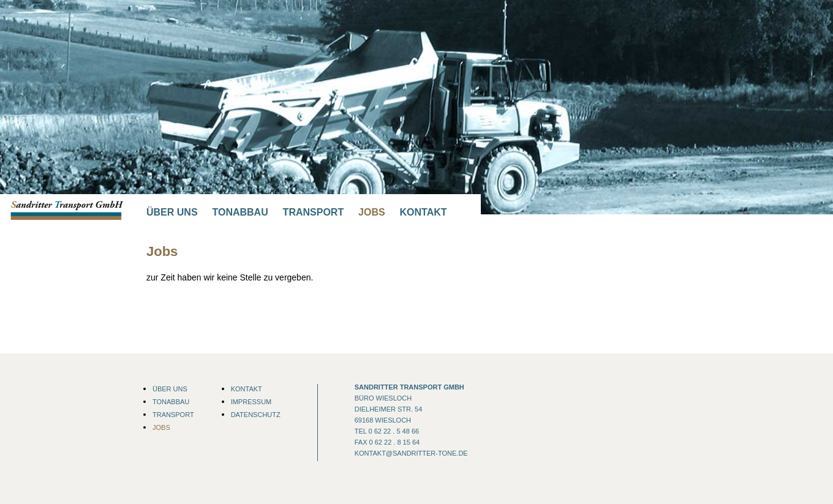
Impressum (251, 402)
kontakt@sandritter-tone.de (411, 453)
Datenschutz (256, 415)
